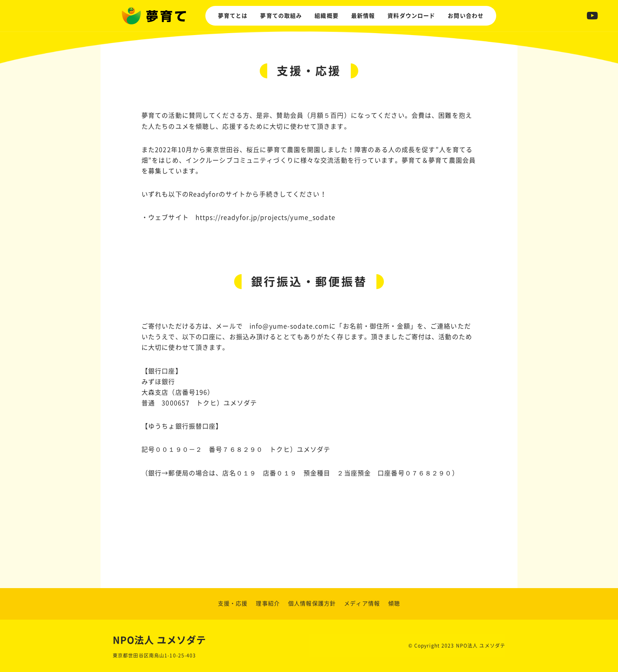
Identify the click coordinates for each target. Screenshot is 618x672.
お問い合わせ (466, 16)
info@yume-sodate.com (289, 326)
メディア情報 (362, 603)
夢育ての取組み (281, 16)
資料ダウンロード (411, 16)
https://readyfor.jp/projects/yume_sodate (265, 217)
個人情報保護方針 (312, 603)
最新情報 (363, 16)
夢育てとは (233, 16)
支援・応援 (233, 603)
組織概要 (326, 16)
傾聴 (394, 603)
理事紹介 (268, 603)
